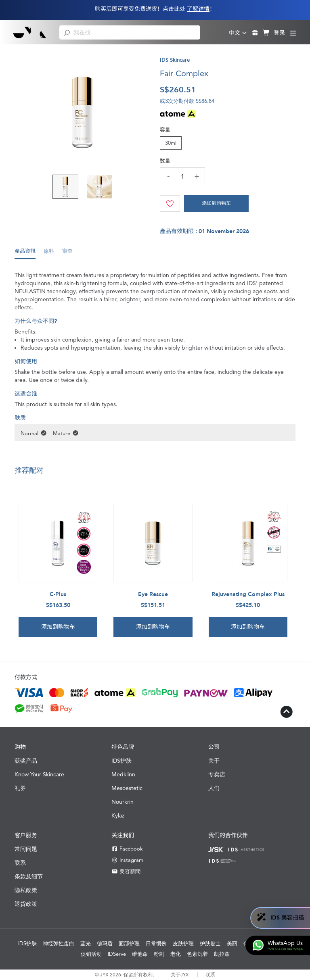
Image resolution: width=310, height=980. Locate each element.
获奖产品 (26, 761)
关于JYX (180, 975)
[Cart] (216, 203)
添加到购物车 (216, 203)
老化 (176, 954)
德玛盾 (105, 944)
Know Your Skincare (39, 774)
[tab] (25, 253)
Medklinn (123, 774)
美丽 (232, 944)
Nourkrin (123, 802)
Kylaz (118, 815)
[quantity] (182, 177)
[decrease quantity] (168, 175)
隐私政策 (26, 890)
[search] (67, 32)
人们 (214, 788)
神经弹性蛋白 (59, 944)
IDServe (117, 954)
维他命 (140, 954)
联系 (20, 863)
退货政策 (26, 904)
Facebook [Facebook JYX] (127, 849)
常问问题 (26, 849)
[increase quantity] (197, 176)
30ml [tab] (171, 143)
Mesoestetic (127, 788)
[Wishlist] (170, 203)
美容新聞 (126, 871)
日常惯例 (156, 944)
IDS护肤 (121, 761)
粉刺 (159, 954)
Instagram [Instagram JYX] (127, 860)
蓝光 (86, 944)
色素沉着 (197, 954)
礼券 (20, 788)
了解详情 (198, 9)
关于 (214, 761)
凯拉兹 (222, 954)
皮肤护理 (183, 944)
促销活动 (91, 954)
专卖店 (217, 774)
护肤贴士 (210, 944)
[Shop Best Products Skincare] (30, 32)
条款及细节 (29, 876)
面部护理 (129, 944)
